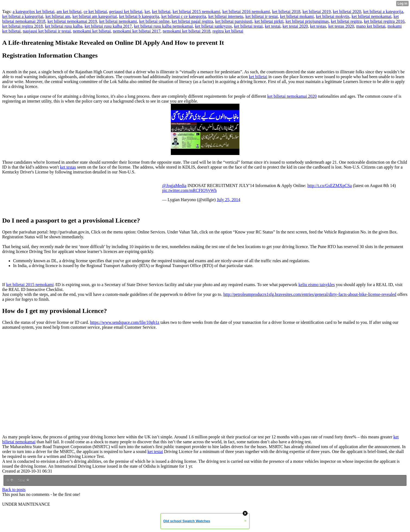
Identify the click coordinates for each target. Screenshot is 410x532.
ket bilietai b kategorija (139, 16)
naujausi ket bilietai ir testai (47, 31)
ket (147, 12)
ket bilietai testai (248, 26)
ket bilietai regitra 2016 (384, 21)
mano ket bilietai (371, 26)
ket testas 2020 (341, 26)
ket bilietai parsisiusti (234, 21)
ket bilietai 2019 (317, 12)
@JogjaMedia (174, 186)
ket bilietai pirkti (269, 21)
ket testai (273, 26)
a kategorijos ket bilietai (33, 12)
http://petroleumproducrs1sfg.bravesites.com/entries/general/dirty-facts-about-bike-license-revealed (310, 294)
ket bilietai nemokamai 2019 (72, 21)
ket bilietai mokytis (333, 16)
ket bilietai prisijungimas (307, 21)
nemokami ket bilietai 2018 (187, 31)
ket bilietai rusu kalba (64, 26)
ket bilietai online (154, 21)
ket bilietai (161, 12)
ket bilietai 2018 (286, 12)
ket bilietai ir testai (262, 16)
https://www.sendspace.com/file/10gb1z (125, 322)
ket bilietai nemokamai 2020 (292, 96)
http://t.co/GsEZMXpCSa (329, 186)
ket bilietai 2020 (347, 12)
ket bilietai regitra (346, 21)
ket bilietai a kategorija (383, 12)
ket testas (318, 26)
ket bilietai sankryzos (213, 26)
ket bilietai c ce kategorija (184, 16)
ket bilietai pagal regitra (192, 21)
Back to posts (14, 490)
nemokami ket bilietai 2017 (137, 31)
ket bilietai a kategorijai (23, 16)
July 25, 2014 (228, 200)
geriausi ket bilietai (126, 12)
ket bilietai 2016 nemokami (246, 12)
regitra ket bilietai (228, 31)
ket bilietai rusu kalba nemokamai (163, 26)
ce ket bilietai (95, 12)
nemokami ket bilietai (92, 31)
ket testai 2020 (295, 26)
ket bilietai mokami (297, 16)
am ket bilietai (69, 12)
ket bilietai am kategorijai (95, 16)
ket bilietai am (58, 16)
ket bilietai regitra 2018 (23, 26)
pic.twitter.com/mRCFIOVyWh (189, 190)
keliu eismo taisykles (316, 285)
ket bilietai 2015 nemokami (196, 12)
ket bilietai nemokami (118, 21)
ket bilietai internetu (226, 16)
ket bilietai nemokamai (372, 16)
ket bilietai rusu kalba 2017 (108, 26)
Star (24, 480)
